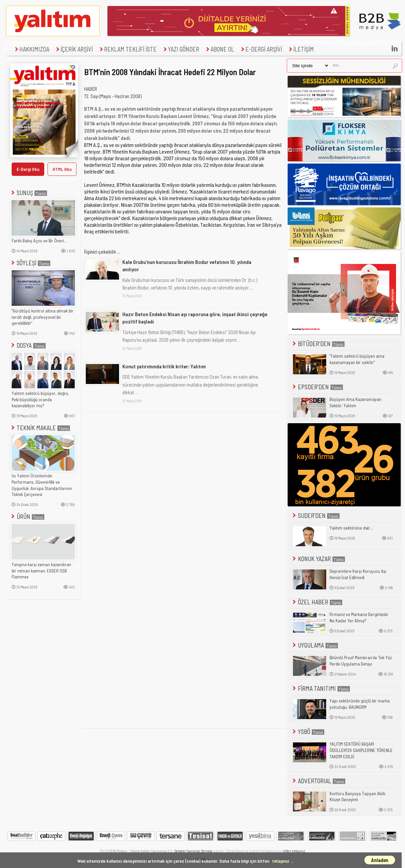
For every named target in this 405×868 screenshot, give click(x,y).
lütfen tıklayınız (294, 851)
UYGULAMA (315, 645)
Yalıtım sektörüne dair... (351, 528)
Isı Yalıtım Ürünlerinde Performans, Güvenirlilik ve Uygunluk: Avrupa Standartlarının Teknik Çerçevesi (42, 485)
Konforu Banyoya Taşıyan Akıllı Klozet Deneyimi (357, 797)
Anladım (380, 860)
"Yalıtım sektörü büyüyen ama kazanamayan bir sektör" (357, 359)
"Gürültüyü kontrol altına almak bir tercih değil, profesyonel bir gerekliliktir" (43, 317)
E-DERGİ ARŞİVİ (261, 49)
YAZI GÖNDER (181, 49)
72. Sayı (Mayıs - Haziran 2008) (113, 96)
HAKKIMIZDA (31, 49)
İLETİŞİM (301, 49)
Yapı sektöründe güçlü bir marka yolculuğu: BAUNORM (360, 704)
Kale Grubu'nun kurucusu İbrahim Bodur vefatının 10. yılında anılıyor (187, 265)
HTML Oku (62, 169)
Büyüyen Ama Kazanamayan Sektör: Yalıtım (355, 402)
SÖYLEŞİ (30, 263)
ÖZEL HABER (317, 602)
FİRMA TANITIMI (321, 688)
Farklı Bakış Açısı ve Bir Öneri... (39, 241)
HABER (91, 89)
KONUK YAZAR (318, 559)
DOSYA (28, 345)
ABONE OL (219, 49)
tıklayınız (281, 861)
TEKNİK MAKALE (40, 428)
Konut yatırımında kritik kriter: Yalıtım (164, 366)
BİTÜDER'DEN (318, 344)
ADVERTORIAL (318, 781)
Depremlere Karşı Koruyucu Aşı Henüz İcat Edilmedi (358, 574)
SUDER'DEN (316, 515)
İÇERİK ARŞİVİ (74, 49)
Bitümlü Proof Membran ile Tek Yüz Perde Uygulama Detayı (361, 661)
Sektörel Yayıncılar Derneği (194, 851)
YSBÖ (308, 732)
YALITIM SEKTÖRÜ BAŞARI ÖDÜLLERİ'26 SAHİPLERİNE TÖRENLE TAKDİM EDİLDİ (361, 750)
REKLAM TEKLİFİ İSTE (127, 49)
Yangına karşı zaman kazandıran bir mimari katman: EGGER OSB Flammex (41, 571)
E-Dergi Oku (28, 169)
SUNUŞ (29, 193)
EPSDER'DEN (317, 387)
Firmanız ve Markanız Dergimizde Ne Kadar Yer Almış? (359, 618)
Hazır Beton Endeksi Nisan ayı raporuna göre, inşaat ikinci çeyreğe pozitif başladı (195, 318)
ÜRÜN (27, 516)
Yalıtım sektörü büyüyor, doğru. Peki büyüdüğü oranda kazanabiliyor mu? (40, 399)
